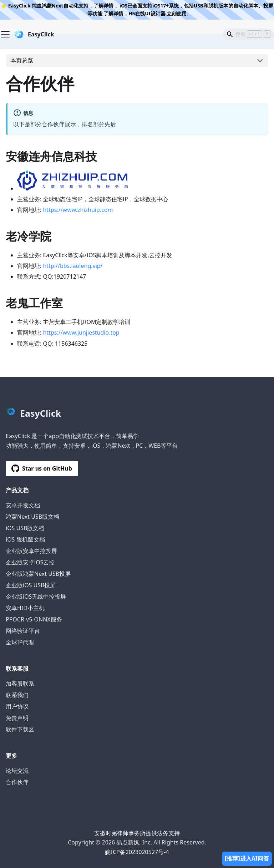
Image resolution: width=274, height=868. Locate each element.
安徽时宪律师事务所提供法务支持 (137, 833)
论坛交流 (17, 771)
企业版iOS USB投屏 (31, 585)
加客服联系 (20, 684)
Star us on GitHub (42, 468)
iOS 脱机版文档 (25, 539)
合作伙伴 (17, 782)
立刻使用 (176, 13)
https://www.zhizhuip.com (78, 210)
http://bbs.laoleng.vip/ (73, 266)
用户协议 (17, 706)
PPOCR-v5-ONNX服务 (34, 619)
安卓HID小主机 (25, 608)
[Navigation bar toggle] (5, 34)
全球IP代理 (20, 642)
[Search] (248, 34)
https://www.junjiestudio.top (81, 333)
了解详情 (103, 6)
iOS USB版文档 (25, 528)
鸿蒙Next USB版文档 (32, 517)
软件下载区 (20, 729)
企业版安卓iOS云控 (30, 562)
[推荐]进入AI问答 (247, 858)
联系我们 (17, 695)
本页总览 (22, 60)
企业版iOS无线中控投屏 (36, 597)
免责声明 (17, 718)
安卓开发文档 (23, 505)
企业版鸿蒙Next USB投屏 (38, 574)
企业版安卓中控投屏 (31, 551)
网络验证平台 (23, 631)
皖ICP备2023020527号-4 (137, 852)
